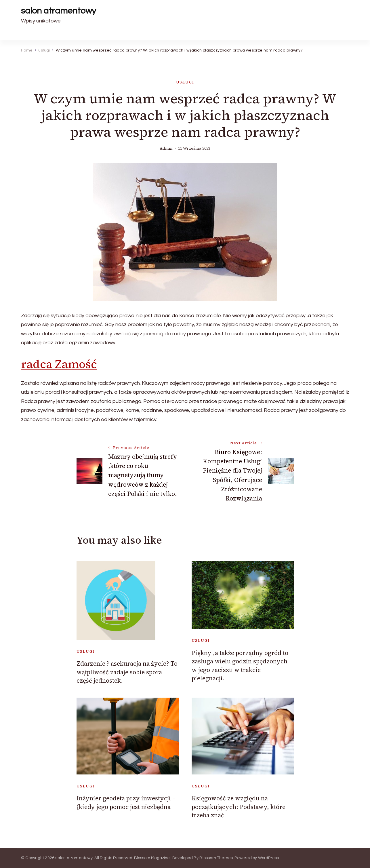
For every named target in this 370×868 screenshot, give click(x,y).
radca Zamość (59, 364)
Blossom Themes (216, 858)
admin (166, 148)
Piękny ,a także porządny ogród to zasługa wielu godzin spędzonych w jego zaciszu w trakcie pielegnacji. (240, 666)
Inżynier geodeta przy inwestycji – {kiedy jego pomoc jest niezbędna (126, 802)
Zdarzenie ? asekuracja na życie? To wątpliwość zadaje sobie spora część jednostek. (127, 672)
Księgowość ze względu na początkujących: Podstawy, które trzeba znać (239, 807)
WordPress (269, 858)
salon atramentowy (59, 11)
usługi (185, 82)
